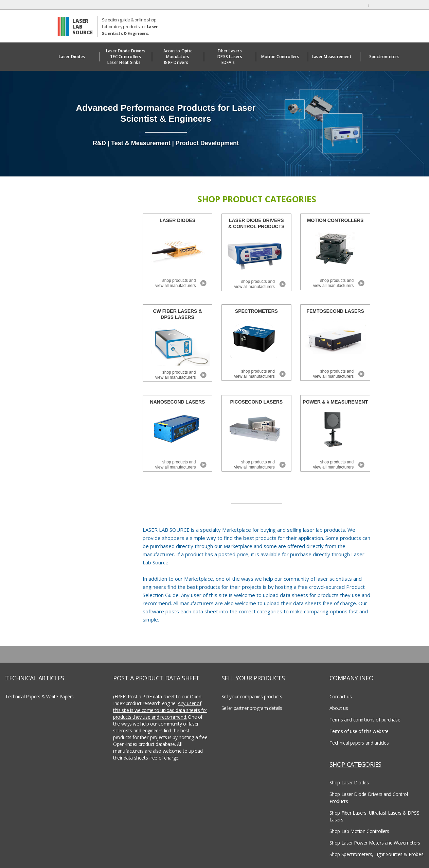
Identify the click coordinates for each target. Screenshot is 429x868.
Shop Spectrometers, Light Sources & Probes (376, 854)
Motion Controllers (282, 57)
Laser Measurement (334, 57)
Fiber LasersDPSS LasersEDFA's (230, 57)
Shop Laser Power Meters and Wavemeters (375, 843)
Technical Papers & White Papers (39, 696)
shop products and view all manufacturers (175, 283)
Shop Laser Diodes (349, 782)
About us (339, 708)
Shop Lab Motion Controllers (359, 831)
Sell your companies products (252, 696)
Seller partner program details (252, 708)
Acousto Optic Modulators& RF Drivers (178, 57)
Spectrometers (386, 57)
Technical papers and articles (359, 743)
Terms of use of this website (359, 731)
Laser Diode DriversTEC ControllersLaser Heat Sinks (126, 57)
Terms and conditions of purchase (365, 720)
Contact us (341, 696)
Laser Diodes (74, 57)
